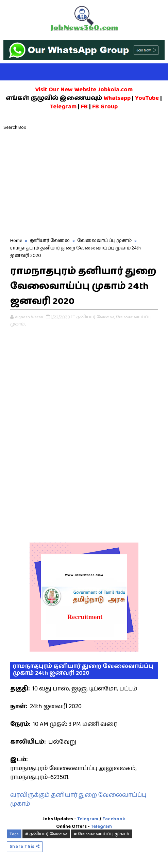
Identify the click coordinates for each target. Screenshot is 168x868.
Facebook (114, 818)
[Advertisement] (84, 186)
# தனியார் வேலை (46, 833)
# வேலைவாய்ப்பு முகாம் (102, 833)
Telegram (88, 818)
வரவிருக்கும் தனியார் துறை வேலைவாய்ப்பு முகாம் (78, 798)
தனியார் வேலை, (96, 316)
